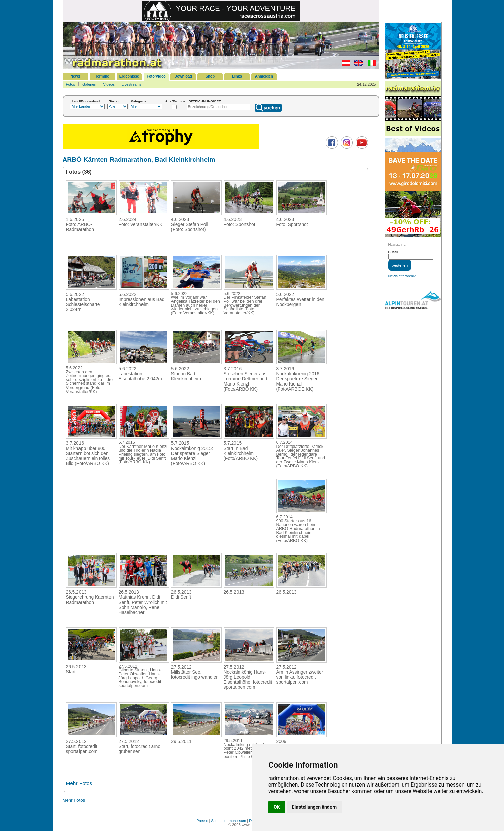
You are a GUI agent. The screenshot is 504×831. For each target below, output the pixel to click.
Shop (210, 76)
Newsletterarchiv (402, 276)
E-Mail (393, 252)
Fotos (71, 84)
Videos (109, 84)
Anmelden (264, 76)
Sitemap (218, 821)
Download (183, 76)
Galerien (89, 84)
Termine (102, 76)
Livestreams (132, 84)
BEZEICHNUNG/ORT (205, 101)
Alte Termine (175, 101)
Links (237, 76)
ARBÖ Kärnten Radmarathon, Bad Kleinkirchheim (139, 160)
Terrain (115, 101)
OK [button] (277, 807)
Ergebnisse (129, 76)
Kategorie (139, 101)
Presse (202, 821)
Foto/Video (156, 76)
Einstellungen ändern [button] (314, 807)
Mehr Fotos (79, 783)
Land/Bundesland (86, 101)
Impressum (237, 821)
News (75, 76)
